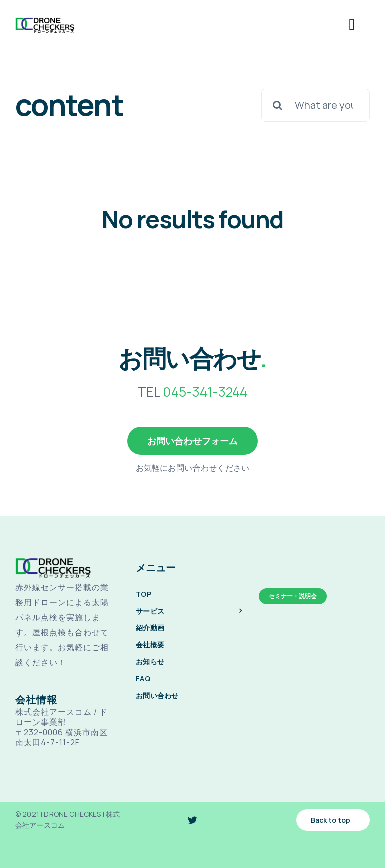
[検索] (278, 105)
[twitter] (192, 820)
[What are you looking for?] (316, 105)
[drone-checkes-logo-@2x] (45, 20)
